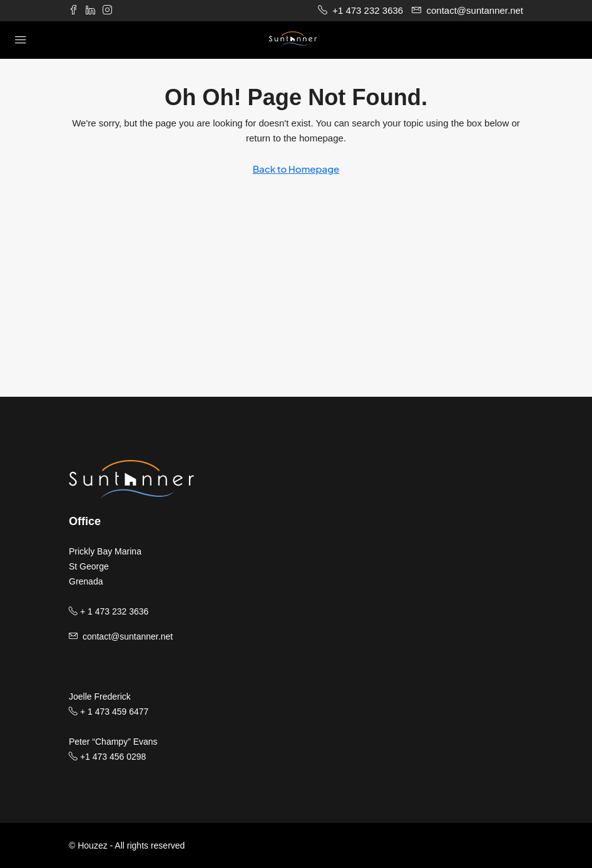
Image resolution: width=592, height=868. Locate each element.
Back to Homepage (296, 169)
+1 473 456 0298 (107, 757)
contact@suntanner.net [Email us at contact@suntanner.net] (128, 636)
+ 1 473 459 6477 (109, 712)
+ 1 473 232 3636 (109, 611)
